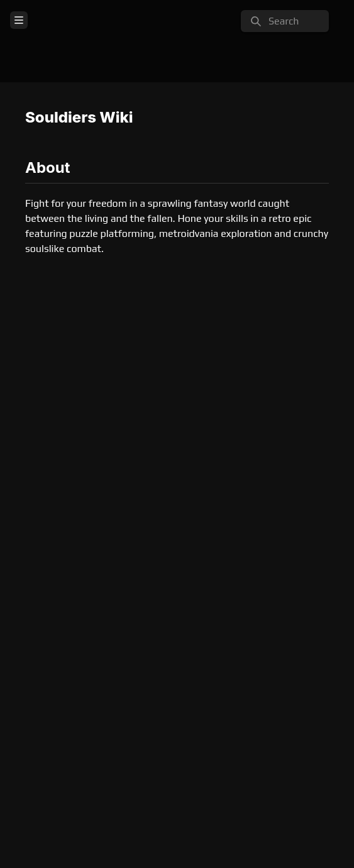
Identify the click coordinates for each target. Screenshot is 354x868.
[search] (285, 21)
